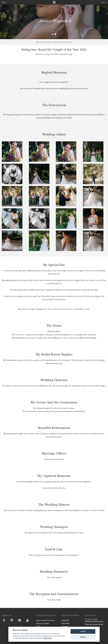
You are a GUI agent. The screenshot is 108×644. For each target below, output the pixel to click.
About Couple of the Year (45, 620)
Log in (104, 2)
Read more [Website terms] (48, 638)
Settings (83, 637)
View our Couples (43, 623)
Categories (65, 620)
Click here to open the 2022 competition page (54, 54)
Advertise (65, 626)
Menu (4, 2)
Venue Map (65, 623)
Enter (38, 626)
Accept (83, 631)
